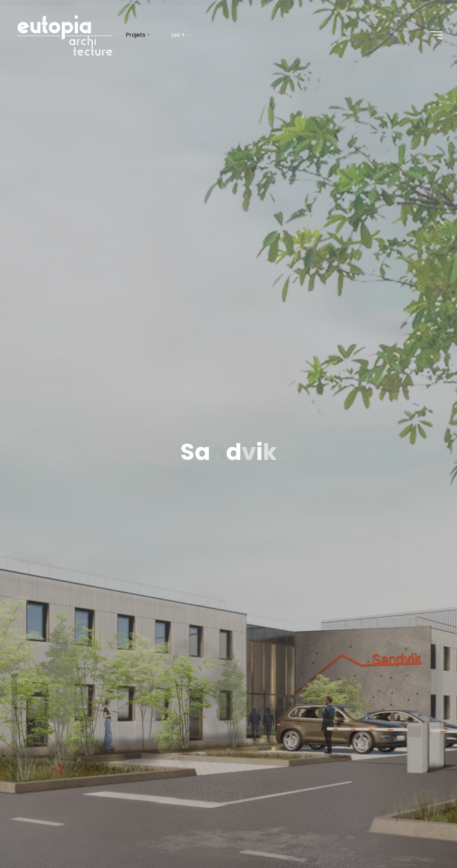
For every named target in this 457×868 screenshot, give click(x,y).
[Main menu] (436, 35)
